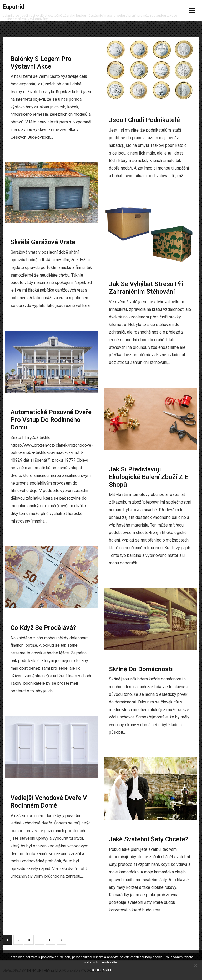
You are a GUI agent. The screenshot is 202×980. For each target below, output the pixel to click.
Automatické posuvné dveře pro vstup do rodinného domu (51, 420)
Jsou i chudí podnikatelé (144, 120)
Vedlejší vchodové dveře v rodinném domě (49, 802)
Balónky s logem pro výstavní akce (41, 63)
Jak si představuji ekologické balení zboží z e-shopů (150, 477)
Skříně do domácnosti (141, 669)
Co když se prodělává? (43, 628)
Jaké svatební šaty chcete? (149, 839)
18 (50, 940)
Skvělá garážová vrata (43, 242)
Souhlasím (101, 970)
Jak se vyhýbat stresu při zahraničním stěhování (146, 288)
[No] (195, 965)
